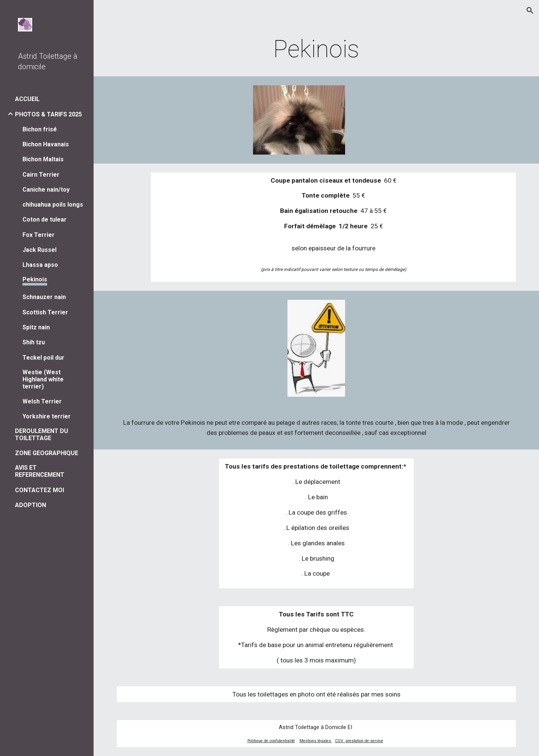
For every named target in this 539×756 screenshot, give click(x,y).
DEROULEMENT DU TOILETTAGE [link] (42, 435)
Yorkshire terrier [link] (47, 416)
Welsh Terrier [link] (42, 401)
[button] (530, 10)
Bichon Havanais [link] (46, 144)
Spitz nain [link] (36, 327)
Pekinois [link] (35, 279)
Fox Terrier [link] (39, 235)
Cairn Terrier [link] (41, 175)
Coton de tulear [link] (45, 220)
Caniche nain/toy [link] (46, 190)
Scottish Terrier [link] (45, 312)
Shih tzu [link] (34, 342)
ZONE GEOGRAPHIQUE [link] (47, 453)
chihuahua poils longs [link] (53, 205)
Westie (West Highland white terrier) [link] (43, 379)
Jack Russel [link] (39, 250)
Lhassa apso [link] (40, 265)
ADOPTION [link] (31, 505)
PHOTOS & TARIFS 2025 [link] (48, 114)
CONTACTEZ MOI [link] (39, 490)
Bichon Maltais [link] (43, 159)
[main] (316, 49)
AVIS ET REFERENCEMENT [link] (40, 471)
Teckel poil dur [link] (43, 358)
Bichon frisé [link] (40, 129)
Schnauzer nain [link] (44, 297)
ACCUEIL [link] (27, 99)
